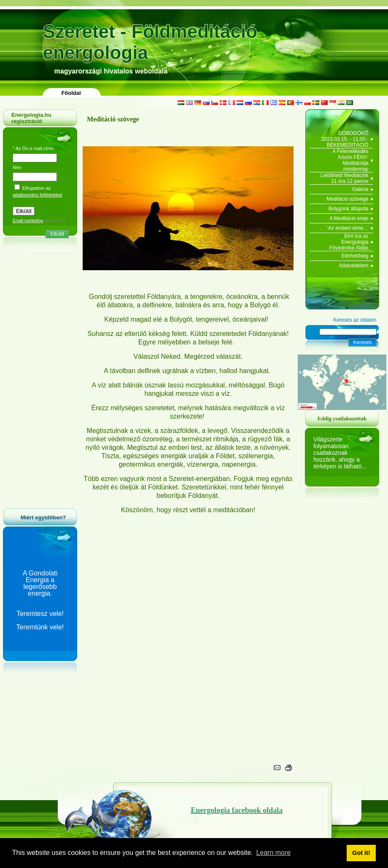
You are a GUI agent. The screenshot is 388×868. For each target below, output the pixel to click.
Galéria (360, 189)
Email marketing (28, 221)
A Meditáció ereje (349, 218)
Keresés (362, 342)
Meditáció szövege (347, 199)
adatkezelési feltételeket (37, 195)
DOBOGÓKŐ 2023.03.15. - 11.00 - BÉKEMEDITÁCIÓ (345, 139)
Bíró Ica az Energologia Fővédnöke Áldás (349, 242)
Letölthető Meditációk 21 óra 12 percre (344, 178)
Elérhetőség (355, 256)
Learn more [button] (273, 853)
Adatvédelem (353, 266)
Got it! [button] (361, 853)
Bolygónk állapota (349, 209)
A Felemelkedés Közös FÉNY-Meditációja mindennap (350, 160)
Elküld (57, 234)
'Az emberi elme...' (348, 228)
